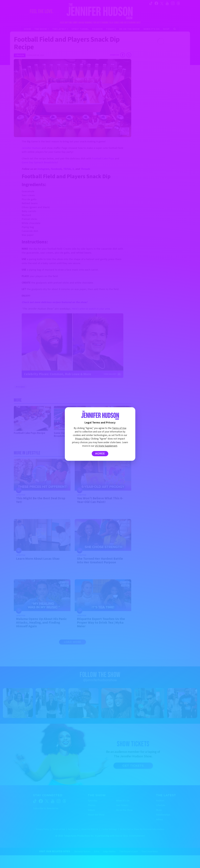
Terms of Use (119, 428)
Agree (100, 454)
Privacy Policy (82, 439)
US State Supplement (106, 446)
